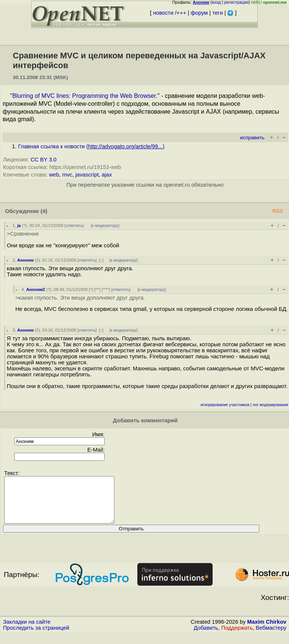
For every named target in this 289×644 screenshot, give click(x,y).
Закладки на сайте (27, 631)
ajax (107, 175)
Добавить (206, 637)
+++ (181, 13)
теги (218, 13)
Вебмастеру (271, 637)
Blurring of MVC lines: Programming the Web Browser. (85, 96)
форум (199, 13)
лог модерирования (270, 405)
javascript (87, 175)
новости (163, 13)
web (54, 175)
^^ (98, 289)
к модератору (105, 225)
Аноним (26, 260)
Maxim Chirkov (267, 631)
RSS (278, 211)
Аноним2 (36, 289)
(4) (44, 211)
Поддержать (237, 637)
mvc (67, 175)
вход (216, 2)
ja (19, 225)
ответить (74, 225)
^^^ (106, 289)
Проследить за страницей (36, 637)
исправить (252, 138)
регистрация (237, 2)
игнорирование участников (225, 405)
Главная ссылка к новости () (91, 146)
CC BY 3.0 (43, 160)
